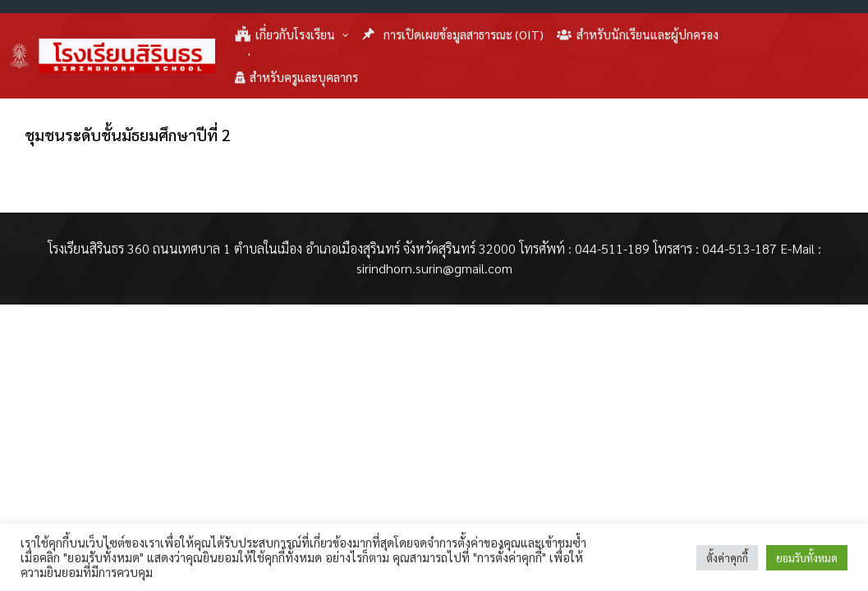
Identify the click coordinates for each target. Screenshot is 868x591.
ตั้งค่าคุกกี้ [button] (727, 558)
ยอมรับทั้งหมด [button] (807, 558)
